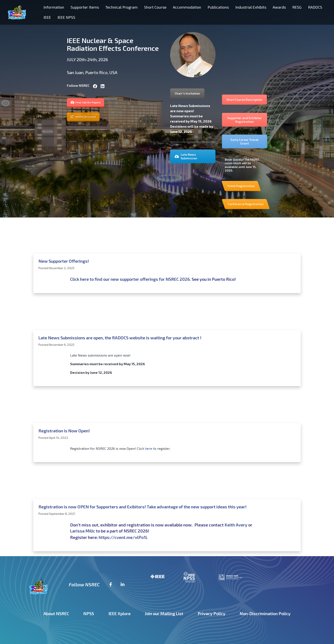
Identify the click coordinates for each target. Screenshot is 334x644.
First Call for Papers (85, 102)
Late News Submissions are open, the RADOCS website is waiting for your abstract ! (120, 338)
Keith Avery (236, 525)
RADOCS (315, 7)
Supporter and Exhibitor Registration (245, 120)
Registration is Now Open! (64, 431)
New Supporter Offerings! (64, 261)
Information (54, 7)
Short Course (155, 7)
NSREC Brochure (83, 116)
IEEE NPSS (66, 17)
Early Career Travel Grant (245, 141)
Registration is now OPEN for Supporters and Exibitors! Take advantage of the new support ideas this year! (142, 507)
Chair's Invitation (187, 93)
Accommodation (187, 7)
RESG (297, 7)
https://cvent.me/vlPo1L (123, 537)
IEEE (47, 17)
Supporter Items (85, 7)
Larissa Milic (83, 531)
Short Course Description (244, 100)
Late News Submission (186, 156)
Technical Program (122, 7)
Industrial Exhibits (251, 7)
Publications (218, 7)
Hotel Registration (268, 186)
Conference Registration (279, 204)
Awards (279, 7)
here (149, 448)
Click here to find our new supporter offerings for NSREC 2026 (130, 279)
